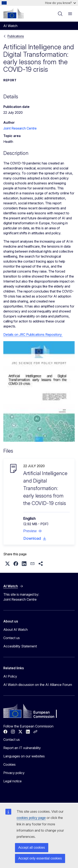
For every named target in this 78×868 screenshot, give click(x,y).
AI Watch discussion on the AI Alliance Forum (38, 685)
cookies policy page (31, 818)
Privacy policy (14, 773)
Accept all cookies (32, 848)
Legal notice (12, 781)
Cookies (9, 764)
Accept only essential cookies (40, 858)
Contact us (12, 638)
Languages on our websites (24, 756)
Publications (16, 36)
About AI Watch (15, 630)
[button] (33, 531)
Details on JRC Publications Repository (33, 335)
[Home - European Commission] (14, 13)
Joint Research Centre (20, 128)
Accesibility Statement (20, 646)
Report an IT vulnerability (22, 748)
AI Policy (10, 676)
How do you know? (61, 3)
